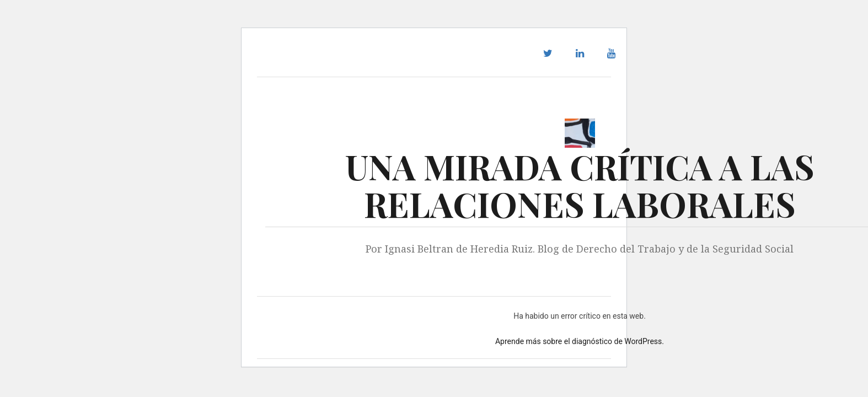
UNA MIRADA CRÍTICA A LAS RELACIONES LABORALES (580, 185)
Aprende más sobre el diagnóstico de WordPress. (580, 341)
